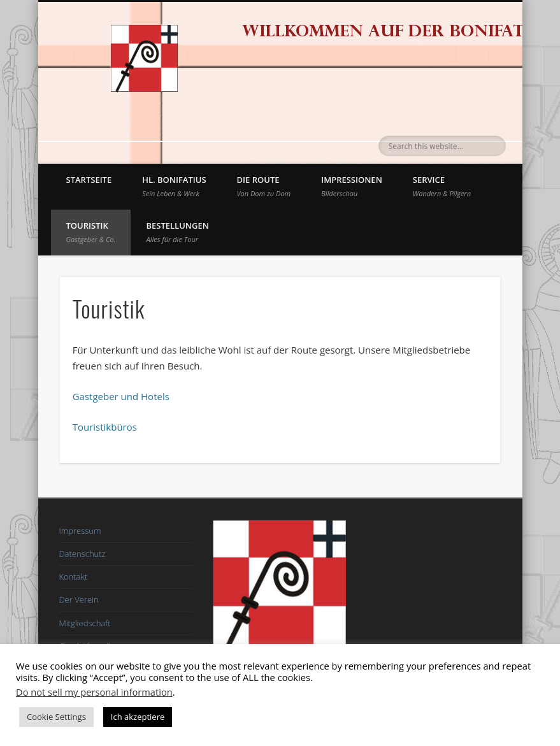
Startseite (89, 180)
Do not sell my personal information (94, 692)
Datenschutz (82, 554)
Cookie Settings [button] (56, 717)
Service (442, 186)
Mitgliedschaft (84, 623)
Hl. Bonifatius (174, 186)
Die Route (264, 186)
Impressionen (352, 186)
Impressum (80, 531)
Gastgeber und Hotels (121, 396)
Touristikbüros (105, 427)
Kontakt (73, 577)
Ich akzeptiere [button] (138, 717)
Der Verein (78, 599)
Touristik (91, 232)
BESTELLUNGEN (177, 232)
